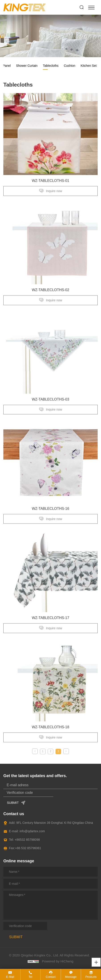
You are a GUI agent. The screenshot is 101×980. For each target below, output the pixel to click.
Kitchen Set (89, 66)
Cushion (69, 66)
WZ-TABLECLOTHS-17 (51, 621)
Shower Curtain (27, 66)
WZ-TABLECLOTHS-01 (51, 184)
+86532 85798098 (27, 840)
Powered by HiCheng (58, 961)
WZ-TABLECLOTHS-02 (51, 294)
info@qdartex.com (32, 831)
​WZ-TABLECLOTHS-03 (51, 403)
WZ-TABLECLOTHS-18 (51, 731)
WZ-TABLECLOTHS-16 (51, 512)
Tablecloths (51, 66)
